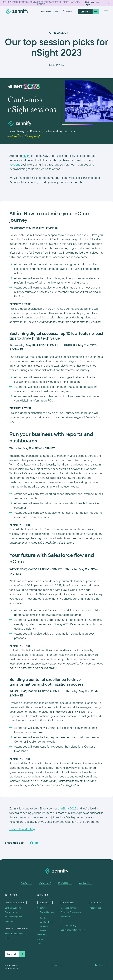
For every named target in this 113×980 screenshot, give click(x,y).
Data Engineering (68, 925)
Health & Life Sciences (15, 934)
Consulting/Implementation (73, 930)
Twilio (40, 943)
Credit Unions (11, 912)
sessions (15, 164)
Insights (65, 883)
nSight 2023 (69, 808)
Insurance (9, 921)
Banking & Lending (13, 908)
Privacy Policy (57, 965)
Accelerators (95, 908)
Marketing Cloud (46, 922)
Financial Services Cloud (47, 913)
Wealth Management (14, 917)
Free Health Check (49, 12)
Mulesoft (43, 930)
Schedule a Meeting (22, 829)
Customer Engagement (71, 912)
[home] (17, 12)
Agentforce (44, 926)
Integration (65, 917)
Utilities (8, 938)
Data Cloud (44, 918)
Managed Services (69, 908)
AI (62, 921)
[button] (68, 12)
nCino (40, 939)
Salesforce (42, 908)
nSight (26, 156)
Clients (45, 883)
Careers (85, 883)
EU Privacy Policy (102, 965)
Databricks (42, 935)
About (26, 883)
